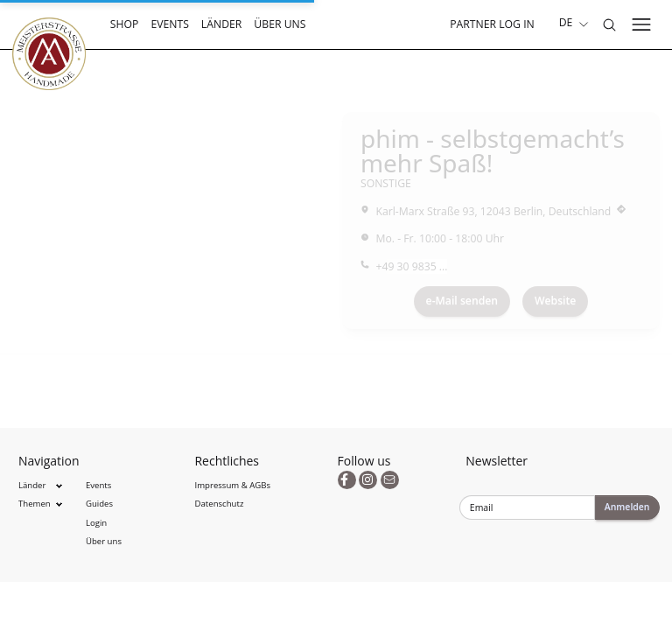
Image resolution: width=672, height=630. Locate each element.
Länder (222, 24)
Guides (99, 504)
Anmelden (627, 507)
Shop (125, 24)
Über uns (280, 24)
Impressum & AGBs (233, 485)
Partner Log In (492, 24)
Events (170, 24)
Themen (35, 504)
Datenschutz (220, 504)
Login (96, 523)
